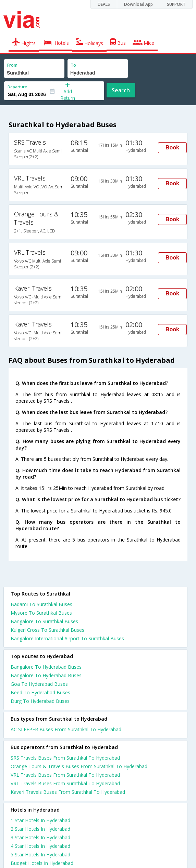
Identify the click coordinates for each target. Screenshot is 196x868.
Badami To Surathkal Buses (41, 604)
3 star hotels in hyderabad (40, 837)
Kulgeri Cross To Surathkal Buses (47, 630)
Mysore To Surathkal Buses (41, 613)
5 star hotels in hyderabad (40, 854)
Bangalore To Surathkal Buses (44, 621)
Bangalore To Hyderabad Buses (46, 667)
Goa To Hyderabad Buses (39, 684)
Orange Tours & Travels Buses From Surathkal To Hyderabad (79, 766)
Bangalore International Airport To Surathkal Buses (67, 638)
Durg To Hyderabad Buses (40, 701)
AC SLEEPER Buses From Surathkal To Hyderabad (66, 729)
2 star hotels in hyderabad (40, 829)
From (12, 65)
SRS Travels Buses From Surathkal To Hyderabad (65, 758)
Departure (17, 87)
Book (172, 148)
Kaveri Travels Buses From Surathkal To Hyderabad (68, 792)
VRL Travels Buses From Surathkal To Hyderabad (65, 775)
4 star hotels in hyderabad (40, 846)
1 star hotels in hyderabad (40, 820)
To (73, 65)
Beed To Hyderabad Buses (40, 692)
